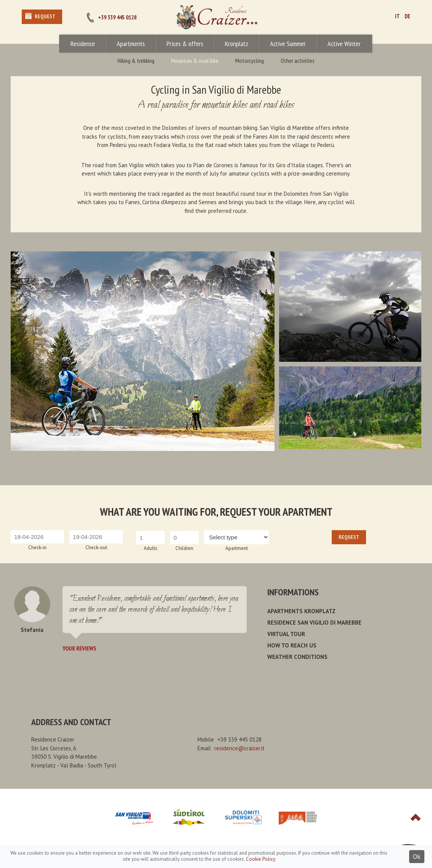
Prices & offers (185, 44)
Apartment (237, 548)
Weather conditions (297, 657)
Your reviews (79, 648)
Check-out (96, 547)
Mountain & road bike (195, 61)
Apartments (131, 44)
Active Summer (288, 44)
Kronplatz (237, 44)
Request (45, 16)
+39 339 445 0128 (117, 17)
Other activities (298, 61)
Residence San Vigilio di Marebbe (314, 623)
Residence (83, 44)
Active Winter (344, 44)
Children (184, 548)
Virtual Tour (286, 634)
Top (416, 817)
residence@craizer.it (239, 748)
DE (407, 16)
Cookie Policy (261, 859)
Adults (151, 548)
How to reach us (292, 645)
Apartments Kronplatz (301, 611)
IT (397, 16)
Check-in (37, 547)
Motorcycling (250, 61)
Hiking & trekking (136, 61)
